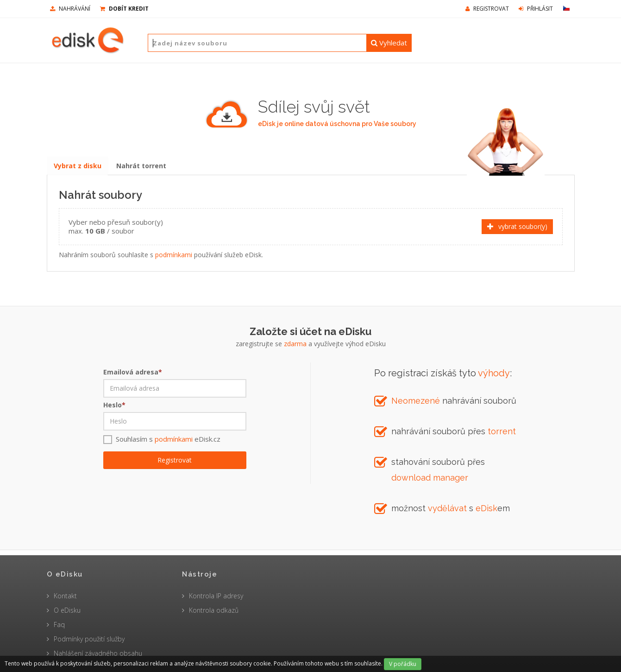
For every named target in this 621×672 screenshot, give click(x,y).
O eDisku (67, 610)
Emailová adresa (133, 377)
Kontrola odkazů (214, 610)
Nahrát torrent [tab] (143, 168)
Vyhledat (389, 43)
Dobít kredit (124, 9)
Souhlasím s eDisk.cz (168, 444)
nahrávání (70, 9)
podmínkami (174, 257)
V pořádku (403, 664)
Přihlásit (536, 9)
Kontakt (65, 596)
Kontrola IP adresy (216, 596)
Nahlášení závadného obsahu (98, 653)
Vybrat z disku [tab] (78, 168)
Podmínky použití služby (89, 639)
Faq (59, 624)
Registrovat (487, 9)
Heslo (114, 409)
